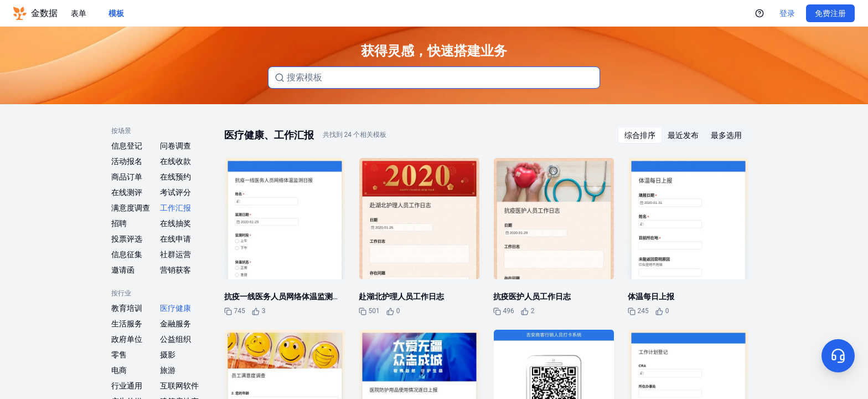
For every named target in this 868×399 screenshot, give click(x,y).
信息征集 (127, 254)
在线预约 (175, 177)
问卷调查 (175, 146)
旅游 (168, 370)
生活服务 (127, 324)
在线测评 (127, 192)
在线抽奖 (175, 223)
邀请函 (123, 270)
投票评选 (127, 239)
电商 (119, 370)
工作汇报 (175, 208)
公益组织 (175, 339)
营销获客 (175, 270)
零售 (119, 355)
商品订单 (127, 177)
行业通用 (127, 386)
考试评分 (175, 192)
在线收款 (175, 161)
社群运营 (175, 254)
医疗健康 (175, 308)
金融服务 (175, 324)
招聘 (119, 223)
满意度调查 (131, 208)
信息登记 (127, 146)
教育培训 (127, 308)
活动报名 (127, 161)
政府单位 (127, 339)
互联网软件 (179, 386)
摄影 (168, 355)
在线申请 (175, 239)
